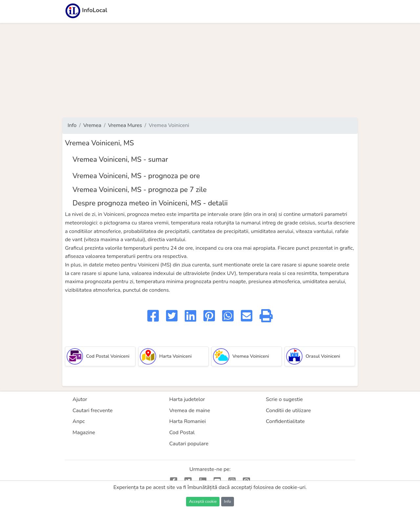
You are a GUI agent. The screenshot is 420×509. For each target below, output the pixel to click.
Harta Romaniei (188, 421)
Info (72, 125)
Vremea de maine (190, 411)
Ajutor (80, 399)
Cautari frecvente (93, 411)
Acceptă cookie (203, 501)
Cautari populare (189, 444)
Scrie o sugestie (284, 399)
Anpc (79, 421)
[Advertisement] (210, 70)
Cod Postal (182, 433)
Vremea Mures (125, 125)
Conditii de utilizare (288, 411)
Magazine (84, 433)
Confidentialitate (285, 421)
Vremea (92, 125)
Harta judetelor (187, 399)
